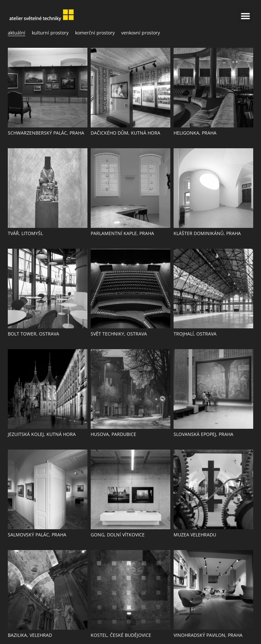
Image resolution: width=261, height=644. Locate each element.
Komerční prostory (95, 33)
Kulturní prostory (50, 33)
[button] (245, 16)
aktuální (17, 33)
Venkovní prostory (141, 33)
